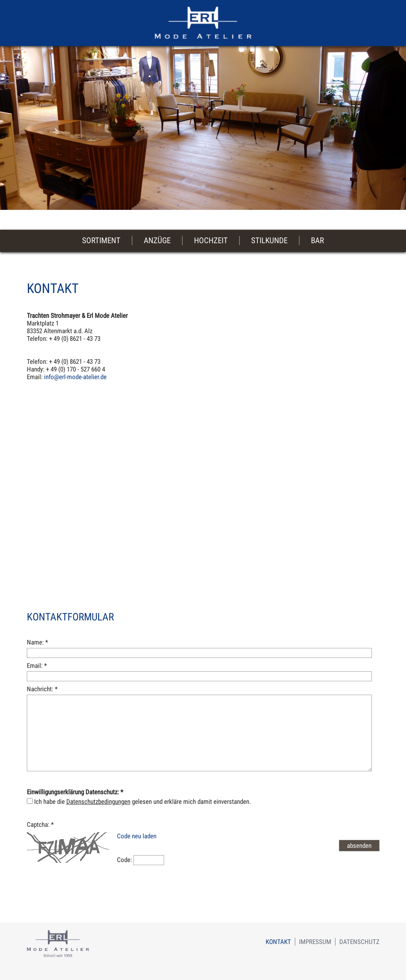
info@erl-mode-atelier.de (75, 377)
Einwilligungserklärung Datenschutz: (75, 792)
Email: (37, 666)
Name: (37, 642)
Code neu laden (137, 836)
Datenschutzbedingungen (98, 802)
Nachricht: (42, 689)
